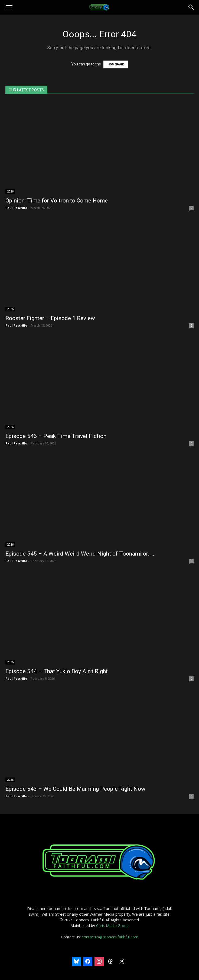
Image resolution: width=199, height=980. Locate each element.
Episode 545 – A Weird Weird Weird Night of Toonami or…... (81, 554)
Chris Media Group (112, 926)
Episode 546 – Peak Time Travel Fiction (56, 436)
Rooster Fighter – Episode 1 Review (50, 318)
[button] (9, 7)
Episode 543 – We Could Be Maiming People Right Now (75, 789)
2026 (10, 191)
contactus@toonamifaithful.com (110, 937)
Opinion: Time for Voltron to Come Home (57, 201)
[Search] (191, 7)
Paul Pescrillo (16, 208)
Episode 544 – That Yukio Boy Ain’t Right (57, 671)
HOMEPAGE (116, 64)
